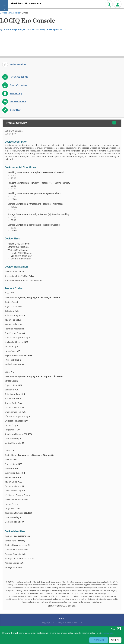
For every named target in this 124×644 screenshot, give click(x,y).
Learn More (99, 640)
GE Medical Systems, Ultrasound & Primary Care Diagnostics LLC (34, 29)
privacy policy (108, 633)
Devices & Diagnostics (10, 13)
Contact (62, 618)
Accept (115, 640)
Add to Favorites (18, 64)
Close (116, 629)
